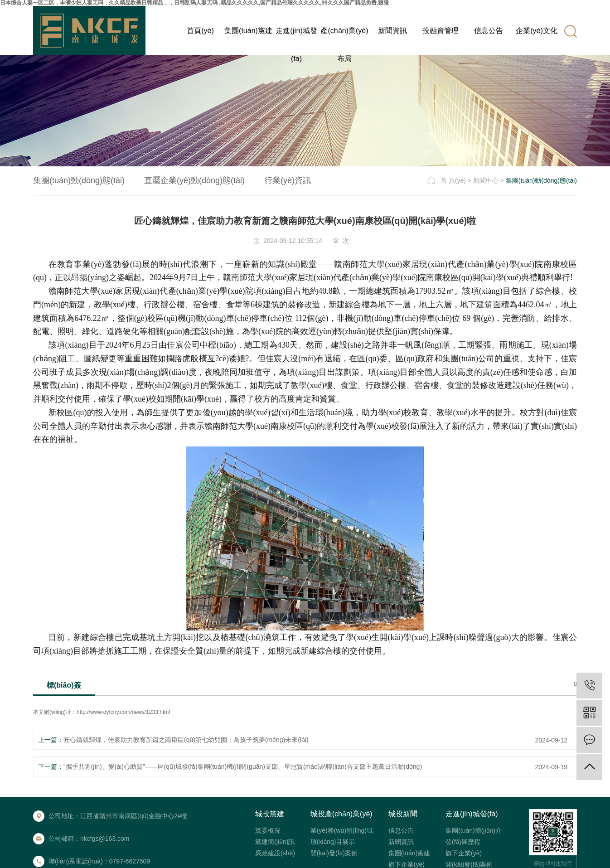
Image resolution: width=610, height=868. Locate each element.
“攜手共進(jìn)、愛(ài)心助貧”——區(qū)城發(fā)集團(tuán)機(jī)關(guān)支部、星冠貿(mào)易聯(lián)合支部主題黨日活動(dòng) (243, 766)
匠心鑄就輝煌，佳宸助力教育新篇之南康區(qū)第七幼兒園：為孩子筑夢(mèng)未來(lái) (186, 740)
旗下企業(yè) (407, 864)
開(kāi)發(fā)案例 (334, 853)
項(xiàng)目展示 (333, 842)
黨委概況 (268, 830)
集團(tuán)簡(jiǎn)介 (474, 830)
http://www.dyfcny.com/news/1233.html (123, 712)
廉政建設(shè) (275, 853)
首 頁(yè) (453, 180)
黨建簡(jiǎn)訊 (275, 842)
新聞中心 (486, 180)
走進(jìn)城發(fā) (296, 36)
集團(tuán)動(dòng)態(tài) (79, 180)
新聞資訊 (392, 31)
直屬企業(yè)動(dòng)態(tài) (194, 180)
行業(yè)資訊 (288, 180)
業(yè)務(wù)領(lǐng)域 (342, 830)
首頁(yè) (200, 31)
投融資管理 (441, 31)
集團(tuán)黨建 (248, 31)
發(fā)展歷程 (463, 842)
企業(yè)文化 (537, 31)
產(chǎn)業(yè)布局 (344, 36)
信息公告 (489, 31)
